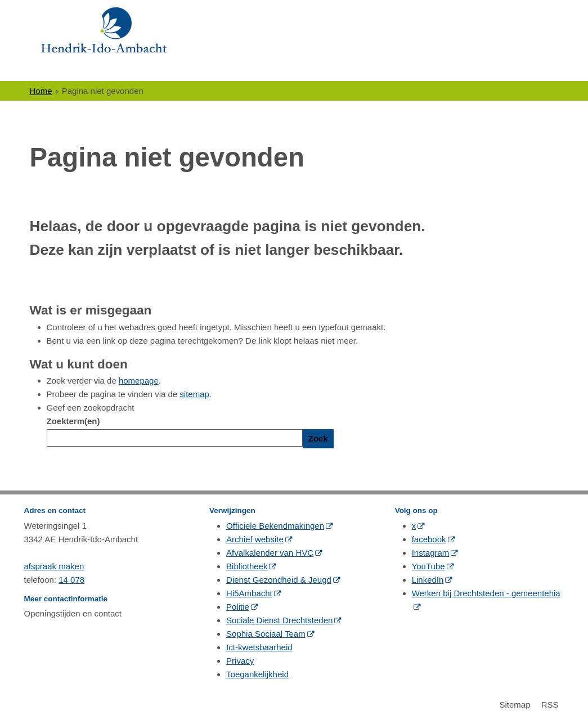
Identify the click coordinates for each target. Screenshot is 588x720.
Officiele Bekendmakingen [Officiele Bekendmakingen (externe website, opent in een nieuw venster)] (275, 526)
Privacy (240, 661)
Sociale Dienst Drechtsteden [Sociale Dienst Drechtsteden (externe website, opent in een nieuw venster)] (279, 620)
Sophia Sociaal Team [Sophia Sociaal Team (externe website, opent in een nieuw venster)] (266, 634)
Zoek (318, 438)
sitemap (194, 394)
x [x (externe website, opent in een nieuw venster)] (414, 526)
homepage (139, 381)
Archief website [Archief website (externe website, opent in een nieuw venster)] (255, 539)
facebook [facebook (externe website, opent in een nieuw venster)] (429, 539)
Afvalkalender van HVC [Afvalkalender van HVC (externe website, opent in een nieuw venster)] (270, 553)
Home (41, 91)
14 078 (71, 580)
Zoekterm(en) (73, 421)
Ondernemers (137, 71)
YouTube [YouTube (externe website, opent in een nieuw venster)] (428, 566)
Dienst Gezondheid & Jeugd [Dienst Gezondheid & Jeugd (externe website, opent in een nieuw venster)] (279, 580)
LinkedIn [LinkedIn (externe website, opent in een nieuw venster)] (428, 580)
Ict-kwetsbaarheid (259, 647)
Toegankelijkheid (257, 674)
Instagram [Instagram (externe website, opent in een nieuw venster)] (431, 553)
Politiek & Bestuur (237, 71)
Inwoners (60, 71)
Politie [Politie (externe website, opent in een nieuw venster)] (238, 607)
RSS (550, 705)
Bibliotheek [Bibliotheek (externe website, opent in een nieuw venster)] (247, 566)
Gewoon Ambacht (348, 71)
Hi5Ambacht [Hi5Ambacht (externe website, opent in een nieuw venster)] (249, 593)
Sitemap (515, 705)
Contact (433, 71)
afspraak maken (54, 566)
